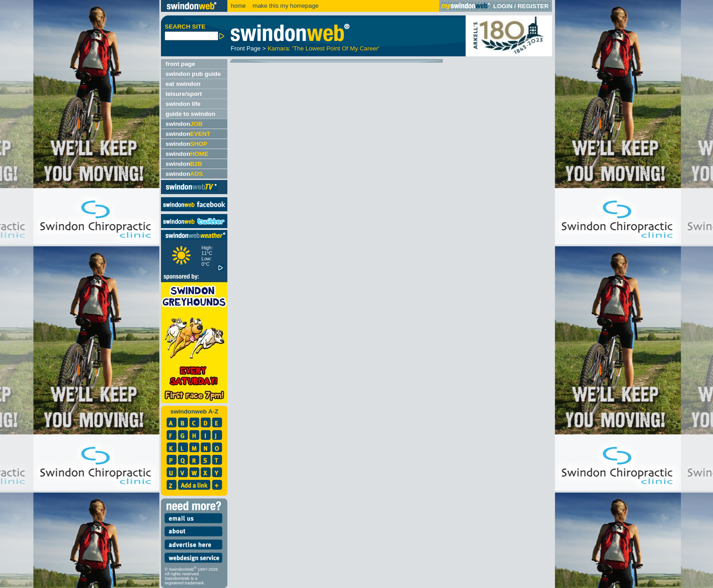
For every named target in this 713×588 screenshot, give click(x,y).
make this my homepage (285, 6)
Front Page (246, 48)
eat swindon (183, 84)
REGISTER (533, 6)
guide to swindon (191, 114)
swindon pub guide (193, 74)
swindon (184, 124)
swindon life (183, 104)
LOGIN (503, 6)
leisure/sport (184, 94)
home (238, 6)
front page (180, 64)
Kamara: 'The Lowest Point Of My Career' (323, 48)
